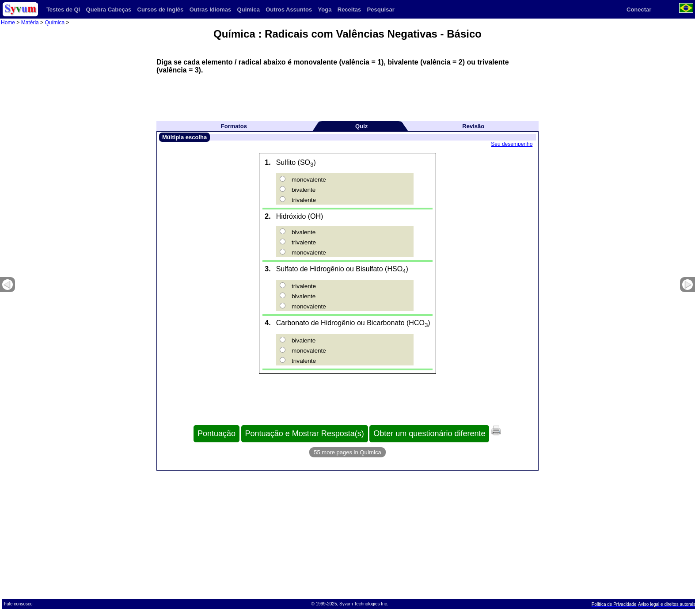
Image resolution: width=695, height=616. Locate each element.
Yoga (325, 10)
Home (8, 23)
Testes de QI (63, 10)
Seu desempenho (512, 144)
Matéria (30, 23)
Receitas (349, 10)
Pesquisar (381, 10)
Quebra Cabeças (109, 10)
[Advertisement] (348, 94)
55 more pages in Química (347, 452)
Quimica (249, 10)
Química (55, 23)
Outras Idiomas (211, 10)
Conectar (639, 10)
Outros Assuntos (289, 10)
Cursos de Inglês (161, 10)
